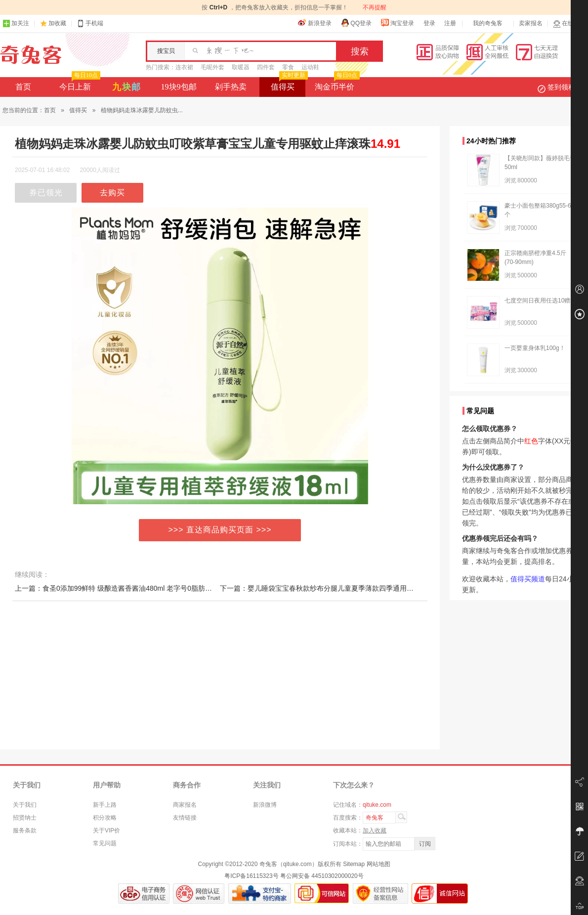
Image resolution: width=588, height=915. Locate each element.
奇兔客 (31, 55)
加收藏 (57, 23)
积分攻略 (105, 818)
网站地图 (378, 864)
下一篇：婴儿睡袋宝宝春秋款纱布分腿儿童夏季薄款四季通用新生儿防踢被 (334, 588)
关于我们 (25, 805)
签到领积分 (561, 87)
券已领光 (46, 193)
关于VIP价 (106, 830)
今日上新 (79, 84)
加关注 (16, 23)
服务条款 (25, 830)
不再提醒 (375, 7)
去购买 (112, 193)
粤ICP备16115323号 (251, 876)
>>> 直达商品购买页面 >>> (220, 530)
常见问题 (105, 843)
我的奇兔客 (488, 23)
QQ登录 (356, 23)
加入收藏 (375, 830)
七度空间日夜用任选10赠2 (539, 301)
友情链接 (185, 818)
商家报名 (185, 805)
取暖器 (241, 67)
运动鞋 (310, 67)
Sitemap (354, 864)
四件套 (266, 67)
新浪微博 (265, 805)
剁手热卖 (231, 87)
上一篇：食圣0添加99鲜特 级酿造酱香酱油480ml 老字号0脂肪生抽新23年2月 (133, 588)
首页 (23, 87)
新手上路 (105, 805)
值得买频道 (528, 579)
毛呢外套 (212, 67)
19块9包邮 (179, 87)
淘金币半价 (336, 84)
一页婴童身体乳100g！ (535, 348)
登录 (429, 23)
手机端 (90, 23)
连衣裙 (184, 67)
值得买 (288, 84)
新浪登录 (315, 23)
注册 (450, 23)
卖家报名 (531, 23)
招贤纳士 (25, 818)
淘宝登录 (397, 23)
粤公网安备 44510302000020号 (322, 876)
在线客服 (569, 23)
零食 (288, 67)
